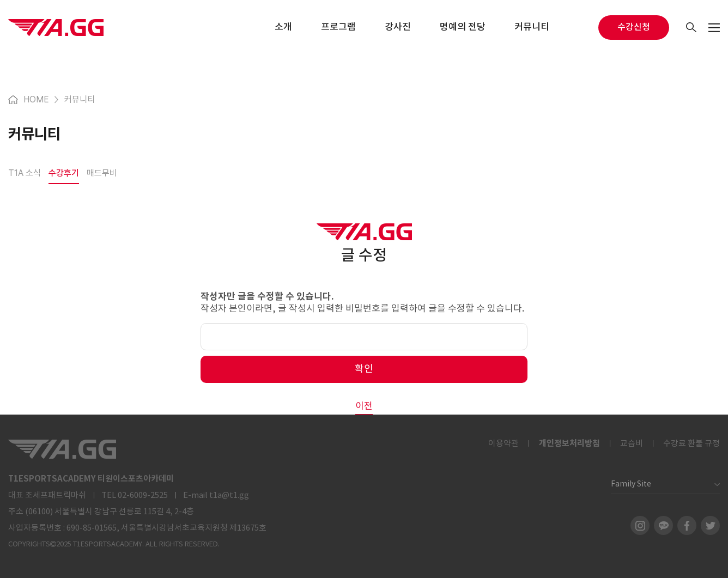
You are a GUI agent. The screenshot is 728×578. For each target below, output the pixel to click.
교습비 (632, 444)
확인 (364, 369)
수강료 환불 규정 (691, 444)
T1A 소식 (25, 173)
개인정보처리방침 (569, 443)
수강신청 (634, 27)
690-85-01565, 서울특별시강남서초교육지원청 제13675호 (166, 528)
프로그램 (338, 27)
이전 (364, 406)
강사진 (398, 27)
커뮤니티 (532, 27)
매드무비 (102, 173)
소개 (283, 27)
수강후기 (64, 173)
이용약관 (503, 444)
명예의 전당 (463, 27)
